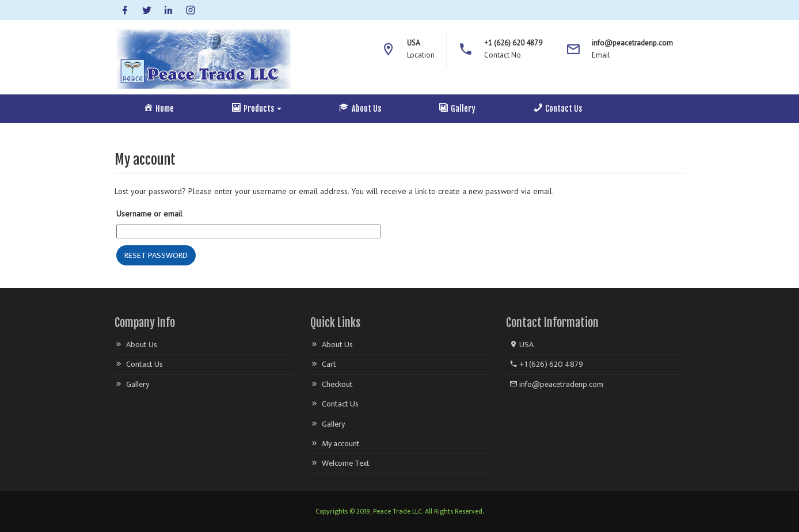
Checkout (337, 384)
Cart (329, 364)
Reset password (156, 255)
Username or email (149, 214)
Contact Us (144, 364)
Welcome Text (346, 463)
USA (522, 345)
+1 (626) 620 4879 (546, 364)
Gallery (138, 384)
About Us (142, 345)
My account (341, 444)
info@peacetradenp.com (556, 384)
